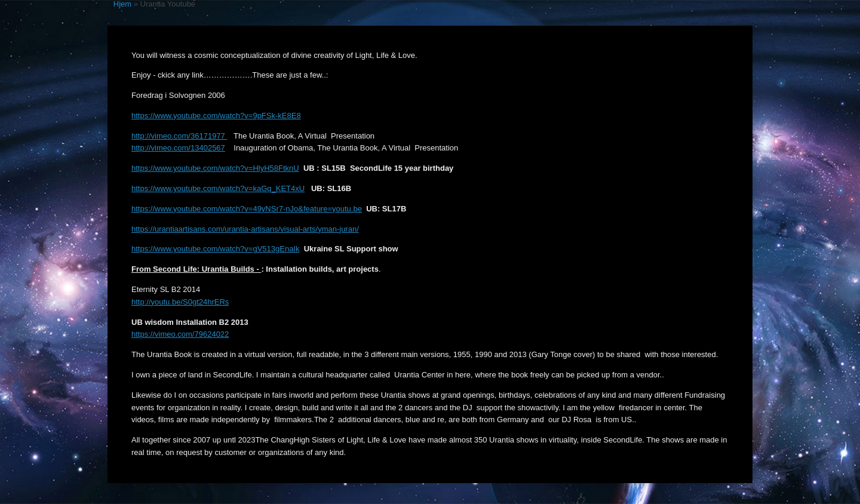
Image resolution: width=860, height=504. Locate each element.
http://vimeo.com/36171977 (179, 136)
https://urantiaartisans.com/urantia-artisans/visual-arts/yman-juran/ (245, 229)
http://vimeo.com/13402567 (178, 148)
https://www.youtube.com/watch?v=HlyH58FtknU (215, 168)
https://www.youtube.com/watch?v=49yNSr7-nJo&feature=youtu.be (247, 209)
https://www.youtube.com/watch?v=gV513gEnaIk (215, 249)
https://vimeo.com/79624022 (180, 334)
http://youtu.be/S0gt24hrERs (180, 302)
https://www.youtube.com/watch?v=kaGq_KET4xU (218, 188)
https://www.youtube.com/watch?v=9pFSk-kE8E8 (216, 116)
